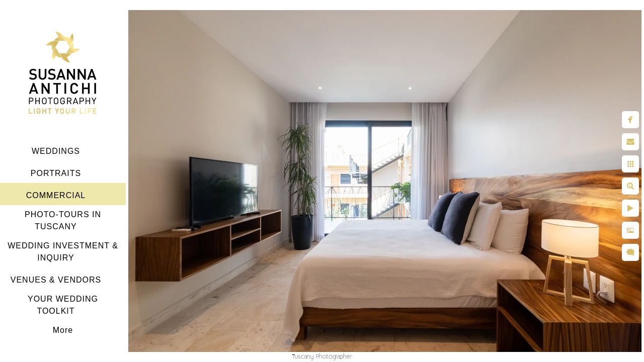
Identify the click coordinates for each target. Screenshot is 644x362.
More (63, 330)
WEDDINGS (56, 151)
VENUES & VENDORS (56, 280)
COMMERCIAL (56, 195)
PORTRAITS (56, 173)
